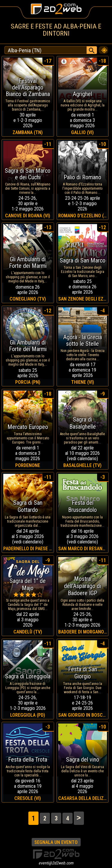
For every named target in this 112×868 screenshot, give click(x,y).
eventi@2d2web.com (56, 863)
